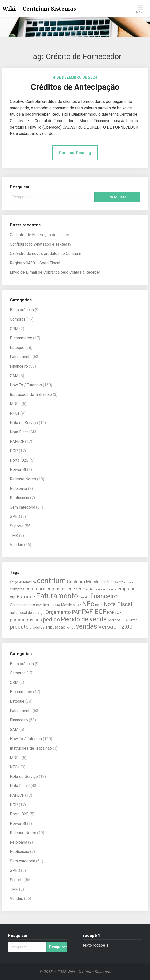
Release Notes (23, 479)
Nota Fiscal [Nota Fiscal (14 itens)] (118, 604)
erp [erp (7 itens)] (13, 597)
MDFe (15, 404)
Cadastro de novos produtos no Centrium (46, 254)
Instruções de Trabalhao (31, 395)
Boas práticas (22, 310)
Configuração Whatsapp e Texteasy (41, 244)
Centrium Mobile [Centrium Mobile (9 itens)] (83, 581)
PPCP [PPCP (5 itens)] (133, 620)
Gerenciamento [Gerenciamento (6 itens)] (23, 605)
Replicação (20, 498)
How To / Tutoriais (26, 385)
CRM (14, 329)
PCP (14, 451)
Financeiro (19, 366)
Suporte (17, 526)
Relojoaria (19, 489)
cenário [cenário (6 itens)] (107, 582)
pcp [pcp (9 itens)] (38, 620)
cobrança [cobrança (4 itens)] (130, 582)
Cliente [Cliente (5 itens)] (118, 582)
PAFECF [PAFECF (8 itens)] (114, 612)
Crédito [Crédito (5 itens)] (88, 589)
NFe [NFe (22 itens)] (88, 604)
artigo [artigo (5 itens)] (14, 582)
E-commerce (21, 338)
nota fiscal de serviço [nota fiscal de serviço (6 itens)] (27, 613)
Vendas (17, 545)
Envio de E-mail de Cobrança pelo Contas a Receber (55, 272)
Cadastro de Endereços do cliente (39, 235)
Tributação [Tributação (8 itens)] (55, 627)
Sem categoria (23, 507)
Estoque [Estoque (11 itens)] (26, 597)
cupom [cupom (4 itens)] (98, 589)
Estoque (17, 348)
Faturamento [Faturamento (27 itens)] (57, 596)
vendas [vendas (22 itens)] (87, 626)
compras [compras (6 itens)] (17, 589)
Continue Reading (75, 153)
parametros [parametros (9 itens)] (22, 620)
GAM (14, 376)
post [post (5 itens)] (125, 620)
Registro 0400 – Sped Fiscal (35, 263)
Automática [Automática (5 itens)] (28, 582)
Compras (18, 319)
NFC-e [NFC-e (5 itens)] (77, 605)
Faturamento (21, 357)
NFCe (15, 413)
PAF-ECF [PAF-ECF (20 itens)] (94, 612)
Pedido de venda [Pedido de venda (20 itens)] (84, 619)
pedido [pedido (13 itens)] (51, 619)
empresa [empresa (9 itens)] (127, 589)
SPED (15, 516)
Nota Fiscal (20, 432)
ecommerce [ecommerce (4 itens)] (110, 589)
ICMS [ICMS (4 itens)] (39, 605)
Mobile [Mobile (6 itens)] (66, 605)
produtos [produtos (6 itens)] (37, 627)
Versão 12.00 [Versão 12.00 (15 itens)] (115, 627)
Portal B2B (19, 460)
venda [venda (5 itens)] (71, 627)
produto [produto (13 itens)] (19, 627)
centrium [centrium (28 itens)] (51, 581)
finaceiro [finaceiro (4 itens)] (84, 597)
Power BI (18, 470)
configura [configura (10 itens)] (35, 589)
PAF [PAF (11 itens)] (76, 612)
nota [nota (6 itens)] (99, 605)
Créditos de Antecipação (75, 87)
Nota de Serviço (24, 423)
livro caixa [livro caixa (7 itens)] (52, 605)
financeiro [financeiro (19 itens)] (104, 596)
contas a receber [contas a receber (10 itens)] (64, 589)
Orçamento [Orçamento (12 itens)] (58, 612)
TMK (14, 535)
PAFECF (17, 442)
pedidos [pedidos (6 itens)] (114, 620)
